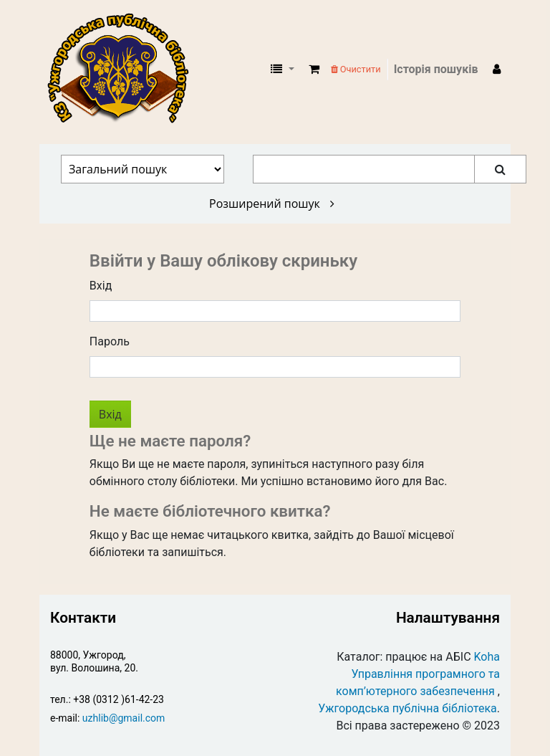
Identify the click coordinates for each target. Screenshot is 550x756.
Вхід (101, 286)
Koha (487, 657)
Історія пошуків (436, 69)
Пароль (110, 341)
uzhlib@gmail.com (124, 718)
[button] (314, 70)
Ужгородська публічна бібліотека (407, 708)
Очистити (356, 69)
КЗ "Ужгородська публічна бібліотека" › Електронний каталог (124, 70)
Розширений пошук (272, 204)
